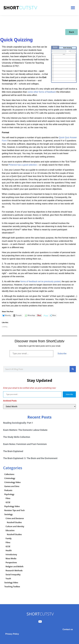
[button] (73, 8)
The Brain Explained (13, 451)
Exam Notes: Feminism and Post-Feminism (25, 444)
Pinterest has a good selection (23, 165)
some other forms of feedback (42, 92)
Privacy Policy (12, 634)
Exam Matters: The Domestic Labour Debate (25, 430)
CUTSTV (40, 614)
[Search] (73, 369)
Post (46, 315)
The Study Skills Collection (17, 437)
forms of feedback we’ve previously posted (40, 281)
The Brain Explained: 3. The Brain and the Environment (30, 458)
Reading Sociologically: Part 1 (18, 423)
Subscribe (62, 354)
